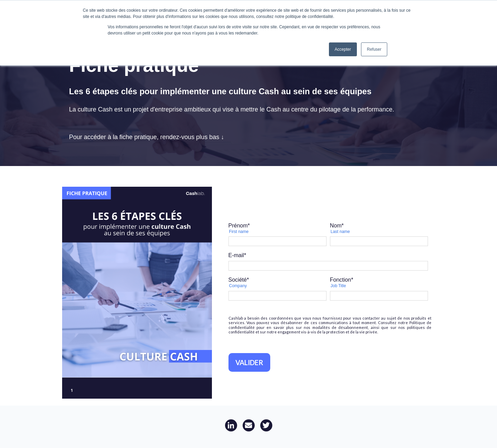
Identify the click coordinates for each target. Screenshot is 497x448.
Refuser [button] (374, 49)
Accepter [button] (343, 49)
